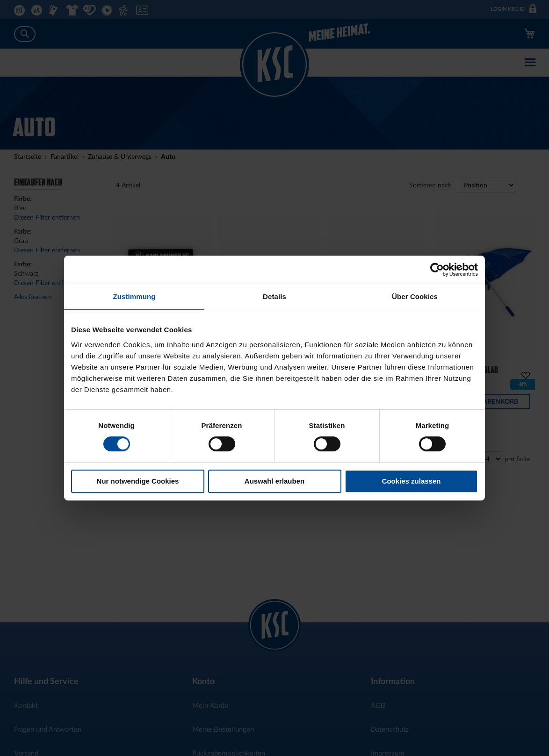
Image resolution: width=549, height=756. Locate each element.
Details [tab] (274, 296)
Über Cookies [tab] (415, 296)
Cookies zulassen (412, 481)
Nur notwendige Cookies (138, 481)
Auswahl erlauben (274, 481)
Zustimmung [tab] (134, 296)
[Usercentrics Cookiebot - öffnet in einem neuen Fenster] (437, 270)
